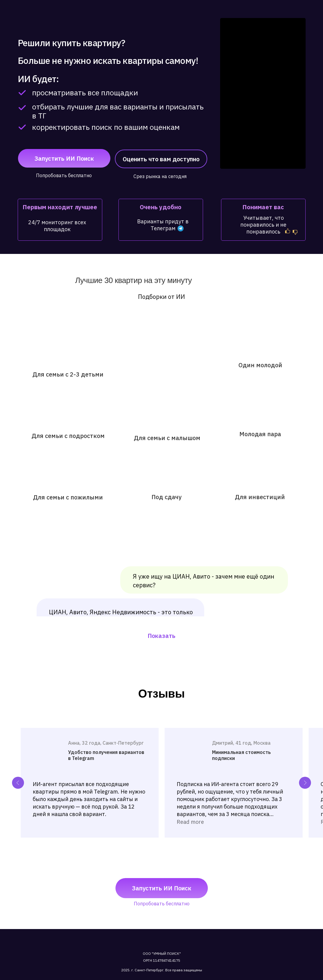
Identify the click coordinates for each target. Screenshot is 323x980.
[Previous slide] (18, 783)
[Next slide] (305, 783)
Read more (190, 822)
